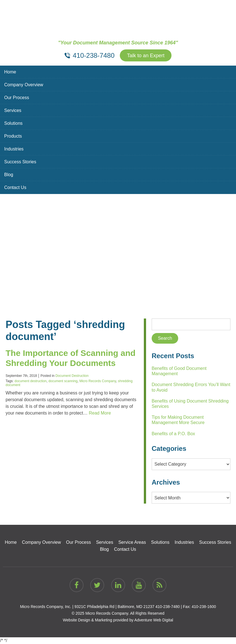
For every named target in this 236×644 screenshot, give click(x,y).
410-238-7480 (167, 607)
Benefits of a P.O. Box (173, 434)
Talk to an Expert (146, 56)
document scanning (63, 381)
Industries (14, 149)
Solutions (13, 123)
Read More (100, 413)
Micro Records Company (98, 381)
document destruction (31, 381)
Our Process (17, 98)
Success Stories (20, 162)
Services (13, 110)
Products (13, 136)
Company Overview (24, 85)
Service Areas (132, 542)
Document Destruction (72, 376)
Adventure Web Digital (154, 620)
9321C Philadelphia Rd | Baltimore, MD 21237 (114, 607)
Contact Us (15, 187)
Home (10, 72)
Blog (9, 175)
